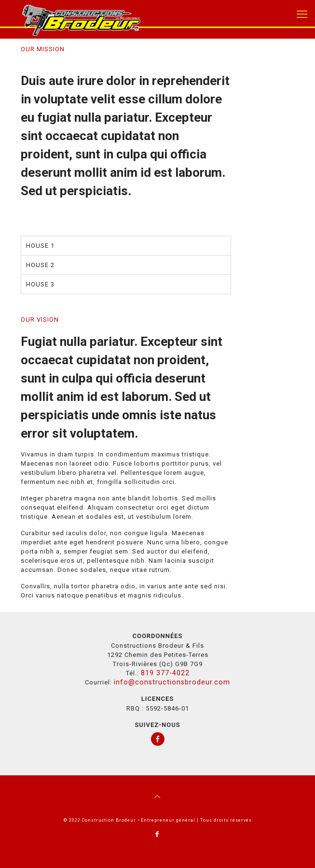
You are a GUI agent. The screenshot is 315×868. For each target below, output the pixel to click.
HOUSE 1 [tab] (40, 246)
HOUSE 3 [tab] (40, 284)
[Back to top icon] (158, 797)
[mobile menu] (302, 14)
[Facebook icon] (157, 834)
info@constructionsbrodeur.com (172, 682)
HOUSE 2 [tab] (40, 265)
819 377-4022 (165, 673)
